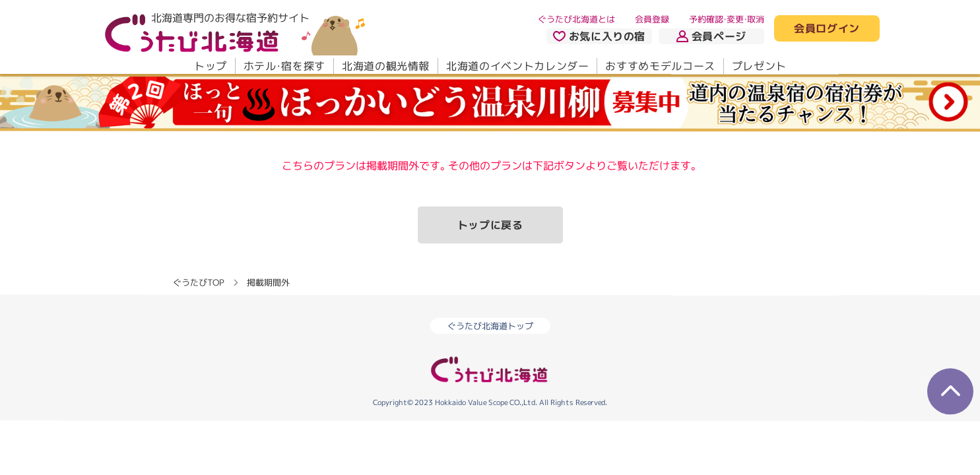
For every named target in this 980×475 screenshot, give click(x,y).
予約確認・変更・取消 (727, 19)
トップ (210, 66)
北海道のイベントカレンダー (517, 66)
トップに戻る (490, 225)
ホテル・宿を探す (284, 66)
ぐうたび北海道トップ (490, 326)
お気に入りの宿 (599, 36)
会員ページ (711, 36)
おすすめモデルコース (660, 66)
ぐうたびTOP (198, 282)
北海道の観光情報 (385, 66)
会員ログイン (827, 29)
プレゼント (759, 66)
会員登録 (652, 19)
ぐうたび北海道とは (576, 19)
